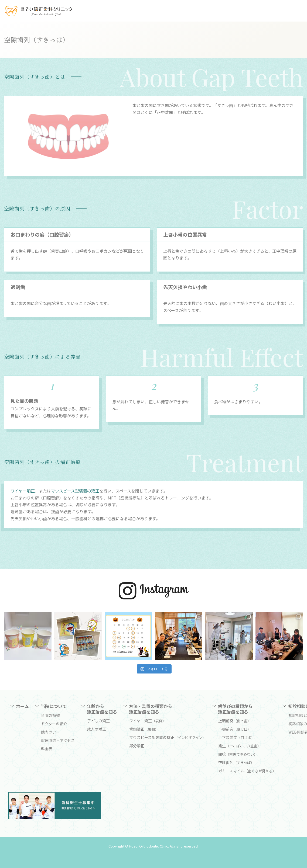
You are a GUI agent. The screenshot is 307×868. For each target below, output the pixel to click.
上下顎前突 (236, 737)
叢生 (240, 746)
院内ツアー (50, 732)
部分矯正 (137, 746)
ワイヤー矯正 (23, 491)
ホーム (22, 706)
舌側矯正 (144, 729)
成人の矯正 (97, 729)
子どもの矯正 (98, 721)
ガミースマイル (247, 771)
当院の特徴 (50, 715)
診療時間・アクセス (58, 740)
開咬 (238, 754)
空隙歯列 (236, 762)
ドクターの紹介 (54, 724)
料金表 (47, 749)
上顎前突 (235, 721)
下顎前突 (235, 729)
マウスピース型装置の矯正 (75, 491)
